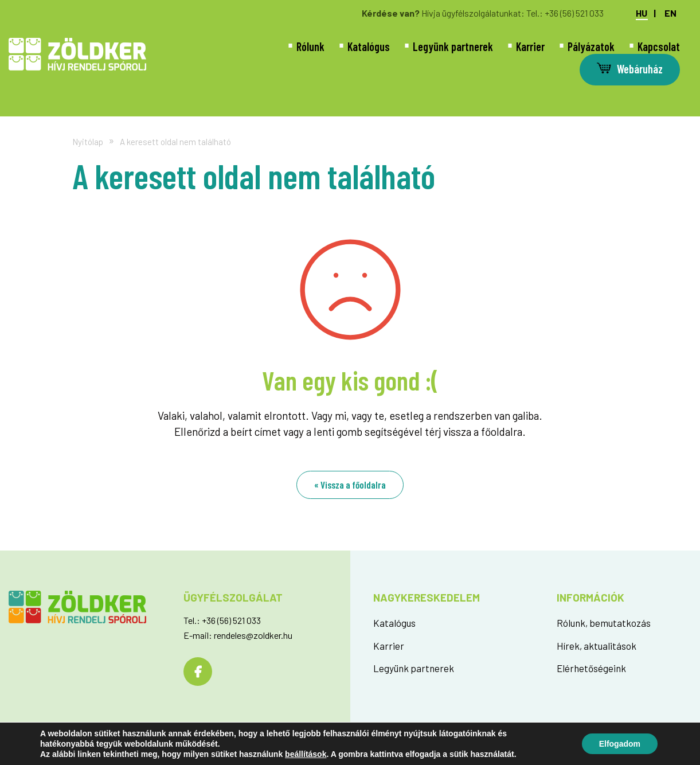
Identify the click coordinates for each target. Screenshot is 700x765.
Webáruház (640, 69)
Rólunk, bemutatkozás (604, 623)
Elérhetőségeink (591, 668)
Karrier (530, 46)
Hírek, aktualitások (597, 646)
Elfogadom (620, 744)
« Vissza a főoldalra (350, 485)
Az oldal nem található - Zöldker (77, 54)
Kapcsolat (659, 46)
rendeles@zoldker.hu (253, 635)
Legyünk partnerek (453, 46)
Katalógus (369, 46)
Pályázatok (591, 46)
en (670, 13)
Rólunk (310, 46)
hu (642, 13)
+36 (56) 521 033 (574, 13)
